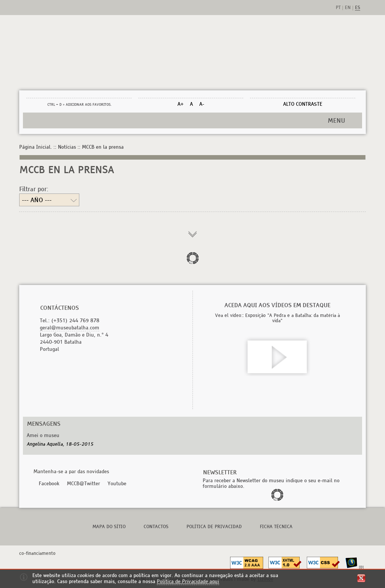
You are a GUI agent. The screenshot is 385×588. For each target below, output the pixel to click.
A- (202, 104)
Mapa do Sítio (109, 526)
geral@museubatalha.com (70, 328)
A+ (180, 104)
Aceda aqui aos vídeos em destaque (277, 305)
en (348, 8)
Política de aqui (188, 581)
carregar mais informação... (192, 235)
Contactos (156, 526)
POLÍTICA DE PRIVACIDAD (214, 526)
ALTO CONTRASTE (303, 104)
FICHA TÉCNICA (276, 526)
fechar (361, 578)
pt (338, 8)
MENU (336, 120)
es (358, 8)
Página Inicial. (36, 147)
